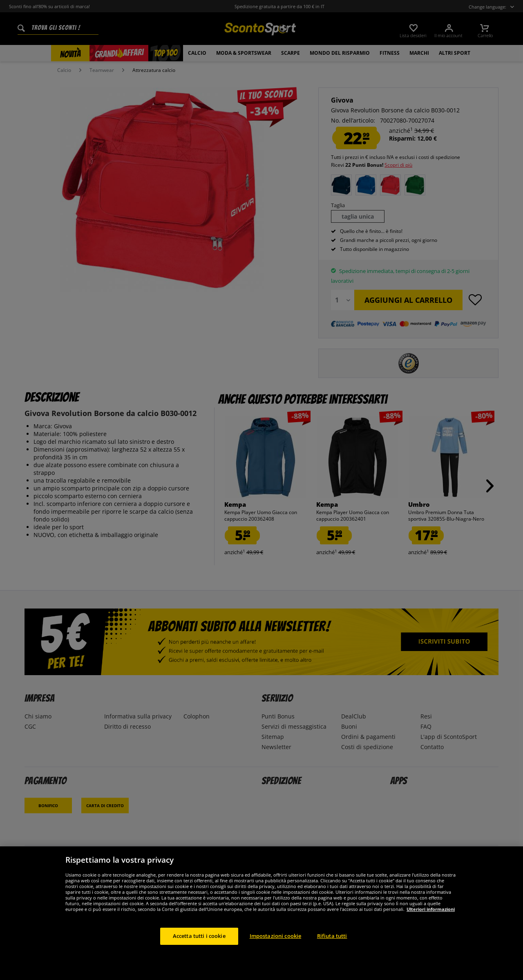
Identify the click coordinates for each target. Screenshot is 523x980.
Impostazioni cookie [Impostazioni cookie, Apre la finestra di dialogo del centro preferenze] (275, 936)
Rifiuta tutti (332, 936)
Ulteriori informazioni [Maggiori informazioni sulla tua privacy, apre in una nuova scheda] (431, 909)
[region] (261, 913)
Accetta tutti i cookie (199, 936)
